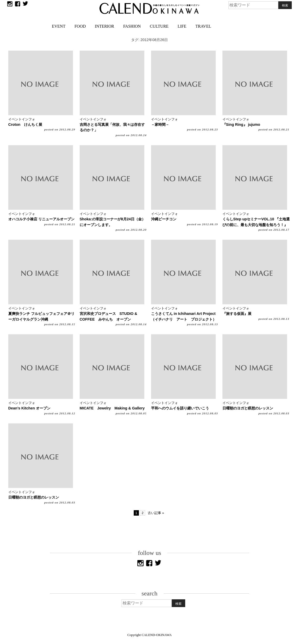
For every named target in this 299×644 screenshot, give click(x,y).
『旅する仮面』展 (237, 314)
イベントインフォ (22, 119)
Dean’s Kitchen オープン (29, 408)
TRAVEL (203, 26)
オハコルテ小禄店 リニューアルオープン (41, 219)
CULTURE (159, 26)
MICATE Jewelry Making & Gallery (112, 408)
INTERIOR (105, 26)
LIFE (182, 26)
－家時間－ (160, 125)
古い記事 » (156, 513)
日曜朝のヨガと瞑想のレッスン (248, 408)
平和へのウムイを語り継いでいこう (180, 408)
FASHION (132, 26)
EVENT (59, 26)
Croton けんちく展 (25, 125)
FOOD (80, 26)
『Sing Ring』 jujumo (241, 125)
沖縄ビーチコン (164, 219)
